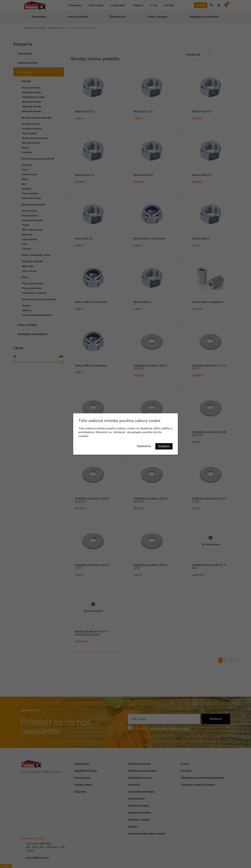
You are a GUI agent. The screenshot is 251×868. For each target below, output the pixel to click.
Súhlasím (164, 446)
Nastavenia (144, 446)
